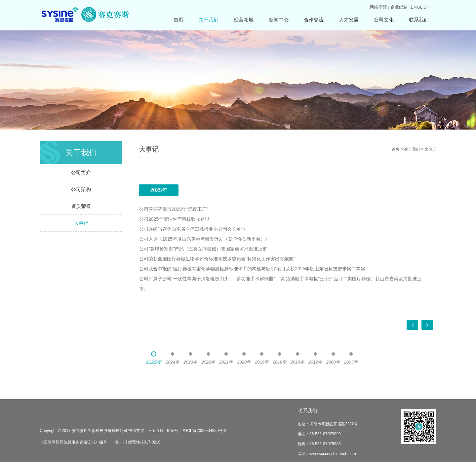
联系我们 (419, 20)
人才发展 (349, 20)
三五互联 (156, 431)
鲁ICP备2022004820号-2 (204, 431)
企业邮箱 (399, 7)
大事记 (81, 223)
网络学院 (378, 7)
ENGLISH (420, 7)
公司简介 (81, 172)
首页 (178, 20)
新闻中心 (279, 20)
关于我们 (209, 20)
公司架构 (81, 189)
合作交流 (314, 20)
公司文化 (384, 20)
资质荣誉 (81, 206)
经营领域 (244, 20)
